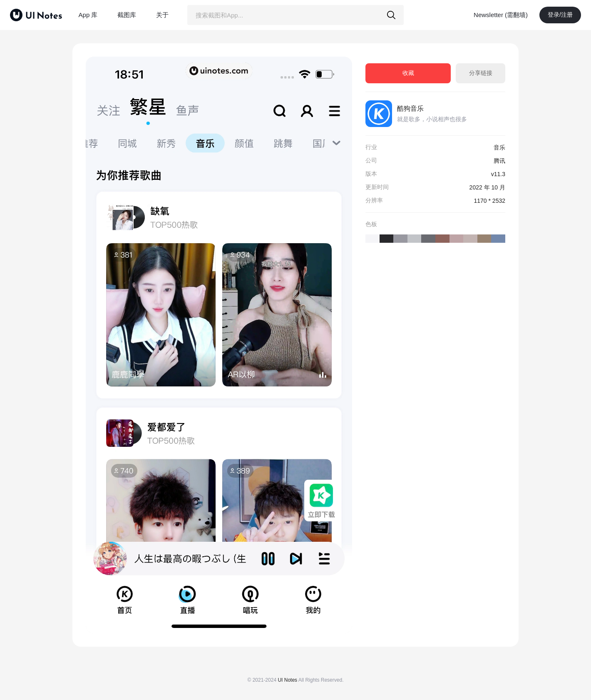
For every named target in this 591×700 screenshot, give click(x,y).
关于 (162, 15)
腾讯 (499, 161)
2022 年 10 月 (487, 187)
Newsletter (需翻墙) (501, 15)
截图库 (127, 15)
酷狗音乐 (410, 108)
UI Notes (287, 680)
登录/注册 (560, 15)
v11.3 (498, 174)
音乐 (499, 147)
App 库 (88, 15)
